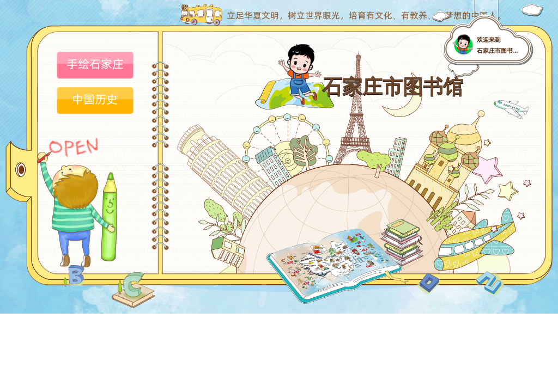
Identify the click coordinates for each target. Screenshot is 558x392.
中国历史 (95, 99)
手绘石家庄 (95, 64)
